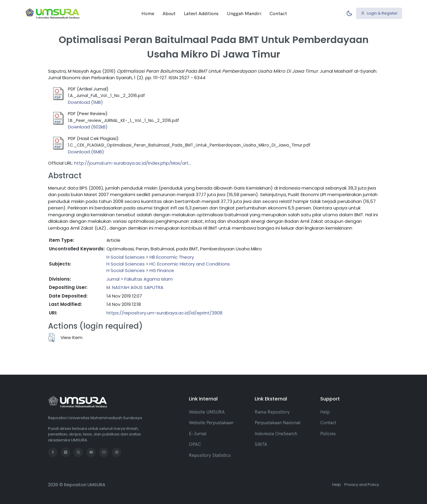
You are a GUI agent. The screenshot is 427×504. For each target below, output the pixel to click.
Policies (328, 434)
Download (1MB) (85, 102)
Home (148, 13)
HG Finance (162, 270)
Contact (278, 13)
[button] (51, 338)
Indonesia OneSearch (276, 434)
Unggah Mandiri (244, 13)
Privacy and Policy (362, 485)
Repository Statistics (210, 455)
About (169, 13)
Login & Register (379, 13)
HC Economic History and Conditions (190, 264)
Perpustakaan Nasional (278, 423)
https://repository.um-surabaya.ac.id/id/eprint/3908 (164, 313)
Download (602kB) (88, 127)
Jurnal (113, 279)
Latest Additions (201, 13)
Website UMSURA (207, 412)
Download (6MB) (86, 152)
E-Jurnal (198, 434)
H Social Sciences (126, 257)
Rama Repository (272, 412)
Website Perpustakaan (211, 423)
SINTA (261, 444)
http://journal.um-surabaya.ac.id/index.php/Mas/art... (133, 163)
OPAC (195, 444)
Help (325, 412)
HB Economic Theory (172, 257)
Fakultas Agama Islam (148, 279)
